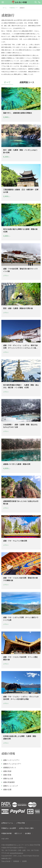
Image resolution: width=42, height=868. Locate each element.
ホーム (5, 8)
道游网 (24, 861)
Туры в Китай (6, 861)
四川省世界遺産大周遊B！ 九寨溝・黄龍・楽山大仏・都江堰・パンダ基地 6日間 (21, 386)
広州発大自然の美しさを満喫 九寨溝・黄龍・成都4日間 (20, 738)
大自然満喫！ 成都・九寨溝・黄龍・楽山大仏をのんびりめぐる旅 (20, 426)
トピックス (5, 839)
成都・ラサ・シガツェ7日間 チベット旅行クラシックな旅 (21, 619)
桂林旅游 (16, 861)
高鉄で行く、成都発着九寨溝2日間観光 (18, 113)
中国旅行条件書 (6, 833)
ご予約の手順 (20, 823)
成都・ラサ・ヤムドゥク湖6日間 (15, 541)
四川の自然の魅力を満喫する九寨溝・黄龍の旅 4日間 (21, 230)
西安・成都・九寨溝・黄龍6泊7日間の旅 (18, 308)
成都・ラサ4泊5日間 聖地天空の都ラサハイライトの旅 (20, 270)
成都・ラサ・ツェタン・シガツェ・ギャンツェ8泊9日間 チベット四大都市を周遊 (21, 698)
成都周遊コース (27, 82)
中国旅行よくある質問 (9, 828)
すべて (7, 82)
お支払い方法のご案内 (26, 828)
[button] (21, 2)
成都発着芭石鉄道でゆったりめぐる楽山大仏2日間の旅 (21, 503)
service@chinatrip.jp (16, 853)
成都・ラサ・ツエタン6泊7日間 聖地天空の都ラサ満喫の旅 (20, 579)
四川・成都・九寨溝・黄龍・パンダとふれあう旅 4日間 (20, 151)
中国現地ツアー (14, 8)
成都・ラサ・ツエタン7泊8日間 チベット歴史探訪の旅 (20, 658)
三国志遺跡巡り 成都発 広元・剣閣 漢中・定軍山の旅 (21, 191)
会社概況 (28, 833)
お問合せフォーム (7, 823)
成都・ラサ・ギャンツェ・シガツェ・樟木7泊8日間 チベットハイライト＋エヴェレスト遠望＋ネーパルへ (20, 347)
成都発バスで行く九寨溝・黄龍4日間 (17, 464)
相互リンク (18, 833)
